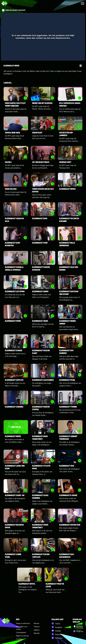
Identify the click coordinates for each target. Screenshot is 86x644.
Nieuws (37, 623)
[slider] (43, 51)
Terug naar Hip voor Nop (15, 10)
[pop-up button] (76, 56)
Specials (37, 633)
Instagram (57, 627)
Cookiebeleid (21, 632)
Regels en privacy (22, 636)
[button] (5, 56)
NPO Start (57, 638)
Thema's (37, 627)
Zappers (37, 630)
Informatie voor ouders (22, 628)
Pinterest (57, 634)
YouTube (56, 631)
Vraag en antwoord (23, 623)
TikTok (56, 623)
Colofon (19, 639)
